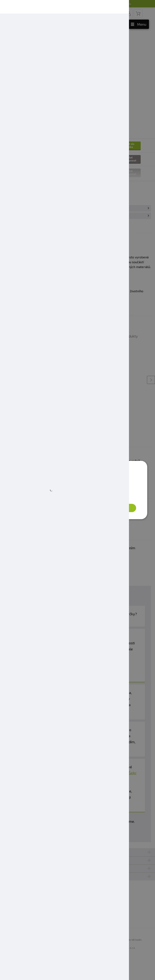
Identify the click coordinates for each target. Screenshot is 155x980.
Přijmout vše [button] (118, 508)
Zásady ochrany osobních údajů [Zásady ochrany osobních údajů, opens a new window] (85, 497)
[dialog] (77, 490)
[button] (40, 508)
